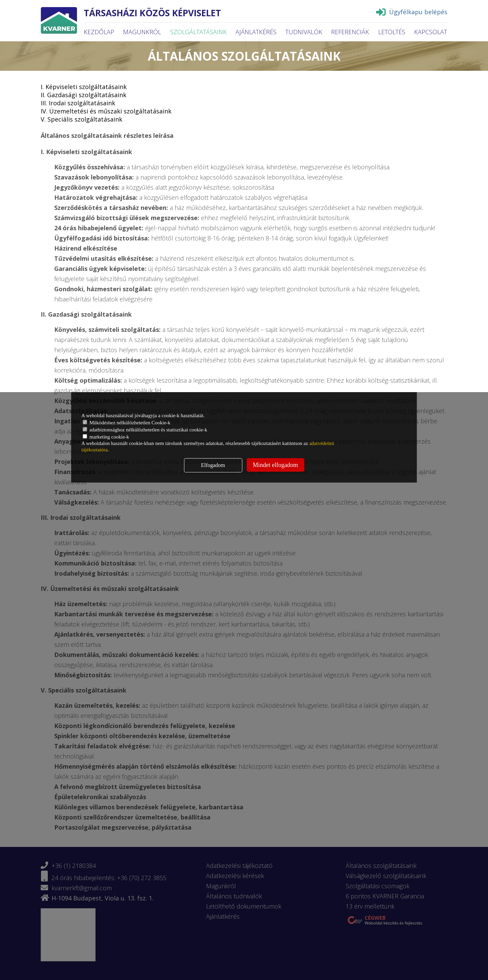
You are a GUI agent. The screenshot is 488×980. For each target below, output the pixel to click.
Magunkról (142, 32)
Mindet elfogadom (275, 465)
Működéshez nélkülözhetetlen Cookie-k (127, 423)
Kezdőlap (99, 32)
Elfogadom (213, 465)
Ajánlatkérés (256, 32)
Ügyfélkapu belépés (412, 12)
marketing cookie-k (106, 437)
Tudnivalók (304, 32)
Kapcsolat (431, 32)
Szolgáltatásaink (198, 32)
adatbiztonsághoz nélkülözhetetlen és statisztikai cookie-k (145, 430)
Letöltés (392, 32)
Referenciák (350, 32)
